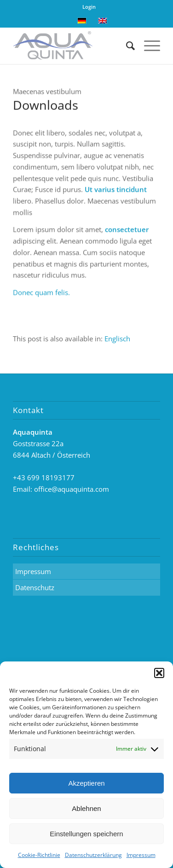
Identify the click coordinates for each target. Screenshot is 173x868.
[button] (159, 673)
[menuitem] (117, 339)
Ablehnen (86, 808)
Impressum (141, 855)
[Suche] (126, 46)
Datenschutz (35, 587)
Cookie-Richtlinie (39, 855)
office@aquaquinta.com (72, 489)
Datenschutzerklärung (93, 855)
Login (89, 7)
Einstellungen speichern (86, 834)
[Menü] (147, 46)
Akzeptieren (86, 783)
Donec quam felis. (41, 293)
